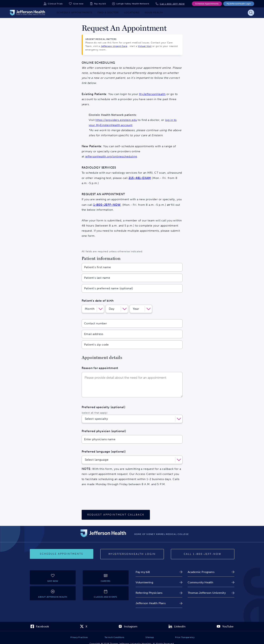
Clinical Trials (55, 4)
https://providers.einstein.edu (116, 120)
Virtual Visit (145, 46)
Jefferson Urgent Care (114, 46)
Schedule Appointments (207, 4)
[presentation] (108, 499)
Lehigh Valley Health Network (133, 4)
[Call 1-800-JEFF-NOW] (203, 554)
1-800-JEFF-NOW (107, 205)
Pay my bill (100, 4)
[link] (159, 572)
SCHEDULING (105, 63)
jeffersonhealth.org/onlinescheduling (111, 156)
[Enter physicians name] (132, 439)
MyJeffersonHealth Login (239, 4)
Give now (78, 4)
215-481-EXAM (140, 178)
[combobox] (85, 419)
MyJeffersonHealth (152, 94)
